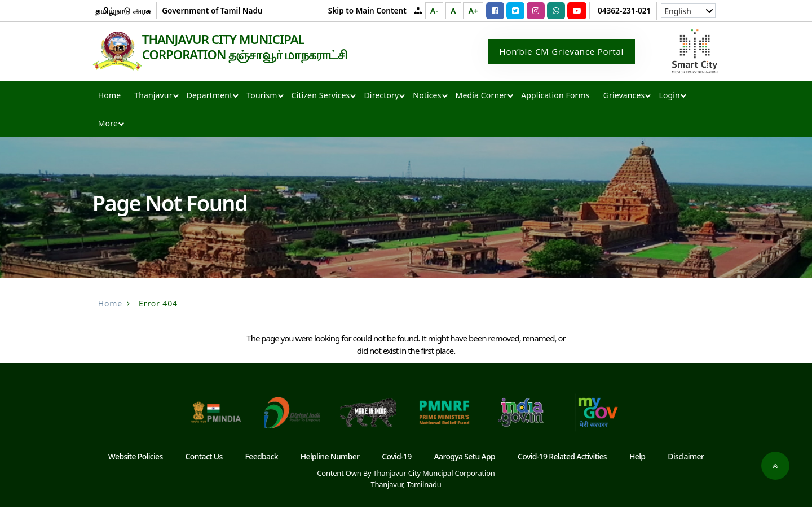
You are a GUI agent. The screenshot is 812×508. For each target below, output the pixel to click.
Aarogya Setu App (465, 457)
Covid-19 (396, 457)
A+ (473, 11)
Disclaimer (686, 457)
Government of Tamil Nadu (212, 10)
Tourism (262, 96)
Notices (427, 96)
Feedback (262, 457)
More (108, 124)
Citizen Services (321, 96)
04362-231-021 (624, 10)
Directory (381, 96)
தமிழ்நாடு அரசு (123, 10)
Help (637, 457)
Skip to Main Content (367, 10)
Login (669, 96)
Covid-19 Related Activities (562, 457)
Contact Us (204, 457)
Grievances (624, 96)
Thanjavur (153, 96)
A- (434, 11)
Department (210, 96)
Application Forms (555, 96)
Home (109, 96)
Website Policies (136, 457)
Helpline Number (330, 457)
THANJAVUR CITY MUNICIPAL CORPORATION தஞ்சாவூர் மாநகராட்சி (259, 47)
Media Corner (482, 96)
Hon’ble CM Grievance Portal (562, 52)
